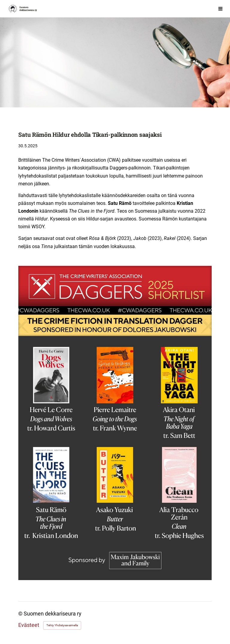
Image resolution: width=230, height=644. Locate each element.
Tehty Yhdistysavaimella (62, 625)
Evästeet (29, 625)
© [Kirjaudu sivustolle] (21, 614)
